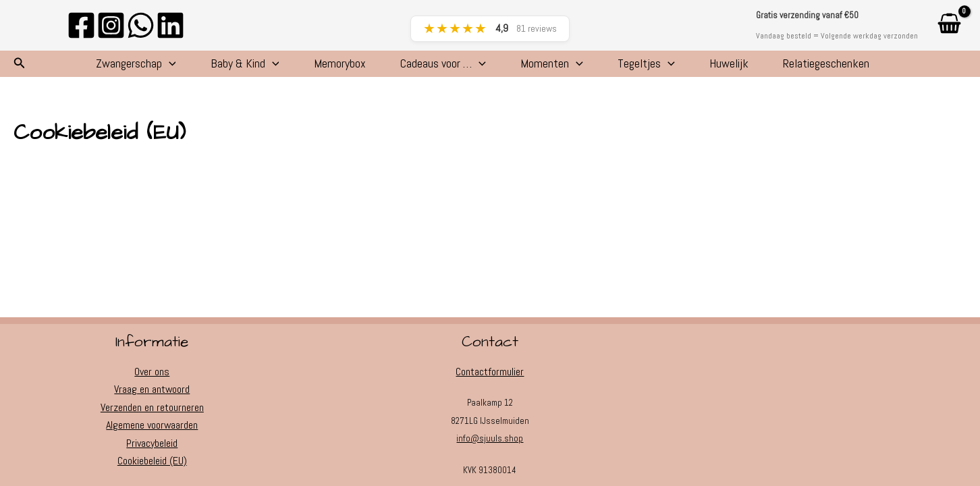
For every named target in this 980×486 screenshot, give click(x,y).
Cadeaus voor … (437, 67)
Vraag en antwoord (152, 389)
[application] (131, 67)
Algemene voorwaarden (152, 425)
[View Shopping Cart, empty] (949, 26)
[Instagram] (111, 25)
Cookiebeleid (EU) (152, 461)
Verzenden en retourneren (152, 407)
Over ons (152, 372)
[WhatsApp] (141, 25)
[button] (20, 67)
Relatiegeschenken (863, 67)
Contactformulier (490, 372)
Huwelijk (755, 67)
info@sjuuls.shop (490, 438)
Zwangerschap (98, 67)
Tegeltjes (661, 67)
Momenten (556, 67)
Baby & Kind (217, 67)
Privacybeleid (152, 443)
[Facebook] (81, 25)
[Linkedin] (170, 25)
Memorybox (323, 67)
